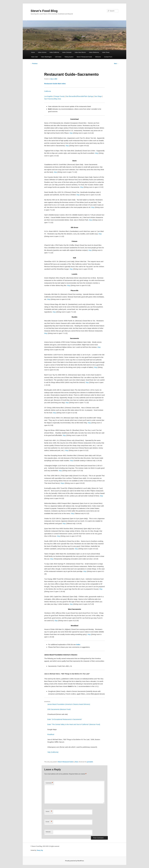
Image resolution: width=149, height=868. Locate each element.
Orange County (59, 96)
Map (71, 133)
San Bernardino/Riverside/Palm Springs (79, 96)
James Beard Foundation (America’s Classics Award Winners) (69, 704)
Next (116, 64)
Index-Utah (34, 57)
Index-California (54, 52)
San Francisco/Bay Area (53, 99)
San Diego (98, 96)
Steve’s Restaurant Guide (84, 57)
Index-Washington (46, 57)
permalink (90, 762)
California (48, 91)
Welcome (98, 57)
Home (33, 52)
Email (49, 822)
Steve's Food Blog (44, 11)
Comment (49, 783)
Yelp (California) (53, 752)
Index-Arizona (42, 52)
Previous (34, 64)
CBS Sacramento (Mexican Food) (59, 709)
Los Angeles (49, 96)
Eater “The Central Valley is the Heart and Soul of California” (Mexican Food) (74, 724)
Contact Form (108, 57)
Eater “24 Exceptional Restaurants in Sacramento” (65, 719)
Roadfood (51, 734)
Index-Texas (106, 52)
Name (49, 812)
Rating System (69, 57)
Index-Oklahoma (94, 52)
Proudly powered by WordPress (74, 861)
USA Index (58, 57)
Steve (77, 762)
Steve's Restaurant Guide (66, 762)
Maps (62, 483)
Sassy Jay (40, 850)
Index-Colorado (67, 52)
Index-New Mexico (80, 52)
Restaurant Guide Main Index (55, 84)
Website (48, 832)
